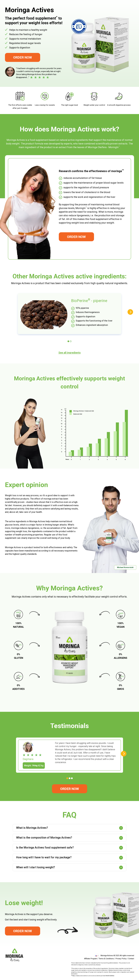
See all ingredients (70, 353)
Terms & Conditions (106, 959)
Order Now (23, 57)
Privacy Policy (121, 959)
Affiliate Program (91, 959)
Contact (131, 959)
